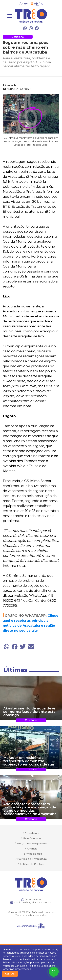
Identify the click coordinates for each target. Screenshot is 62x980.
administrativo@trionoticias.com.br (31, 903)
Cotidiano (18, 37)
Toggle (37, 4)
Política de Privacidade (32, 859)
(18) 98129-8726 (31, 900)
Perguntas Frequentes (32, 843)
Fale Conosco (32, 838)
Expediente (32, 833)
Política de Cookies (39, 966)
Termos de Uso (32, 854)
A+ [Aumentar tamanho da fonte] (26, 4)
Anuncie (32, 849)
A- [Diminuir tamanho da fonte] (21, 4)
